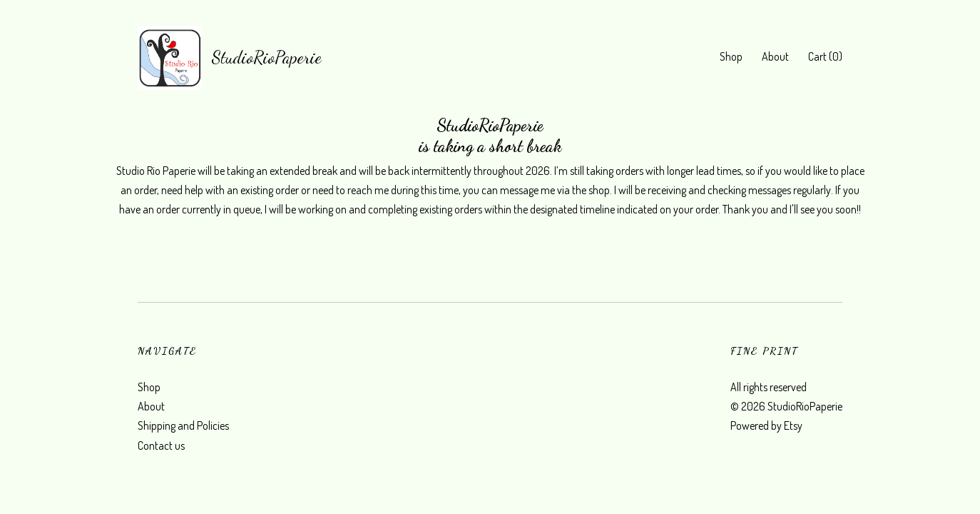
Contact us (161, 445)
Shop (731, 56)
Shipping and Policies (183, 425)
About (775, 56)
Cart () (825, 56)
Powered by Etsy (766, 425)
